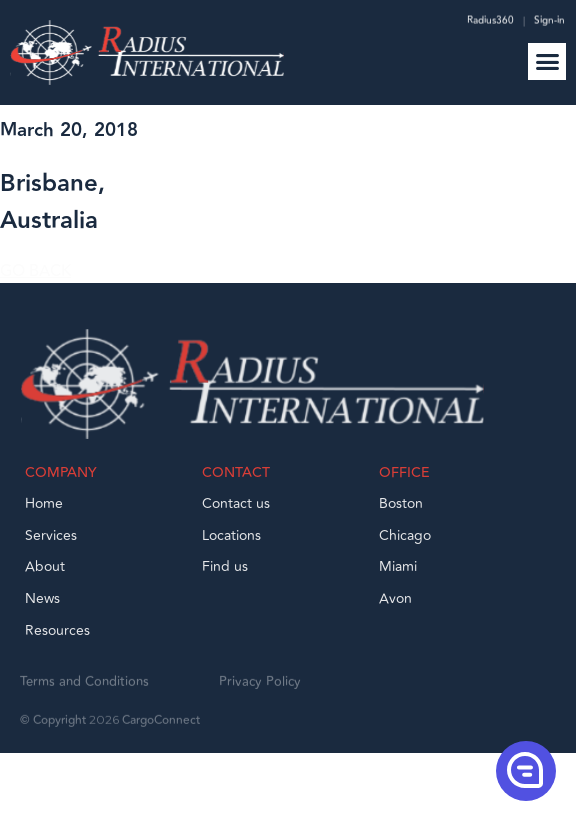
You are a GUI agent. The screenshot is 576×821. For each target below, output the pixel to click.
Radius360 (489, 22)
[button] (547, 62)
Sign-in (549, 22)
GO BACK (35, 279)
